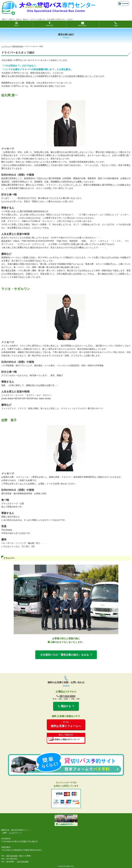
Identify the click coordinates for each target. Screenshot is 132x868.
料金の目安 (50, 24)
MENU (16, 24)
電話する (65, 706)
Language (123, 4)
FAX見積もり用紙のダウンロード (66, 737)
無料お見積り (83, 24)
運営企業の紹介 (18, 46)
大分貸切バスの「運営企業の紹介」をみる (65, 655)
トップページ (6, 46)
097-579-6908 (23, 862)
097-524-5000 (67, 696)
